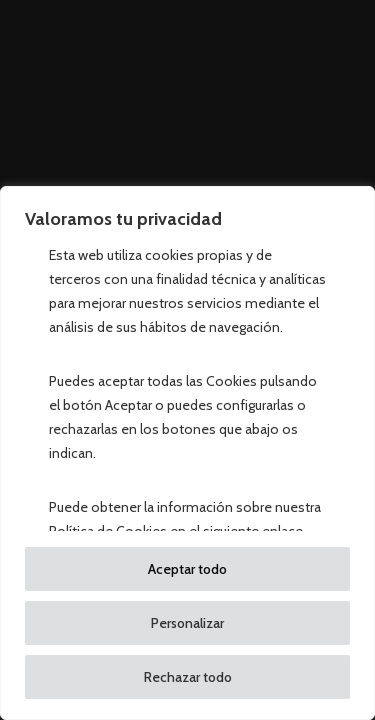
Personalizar (187, 623)
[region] (187, 453)
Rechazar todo (188, 677)
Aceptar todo (187, 569)
